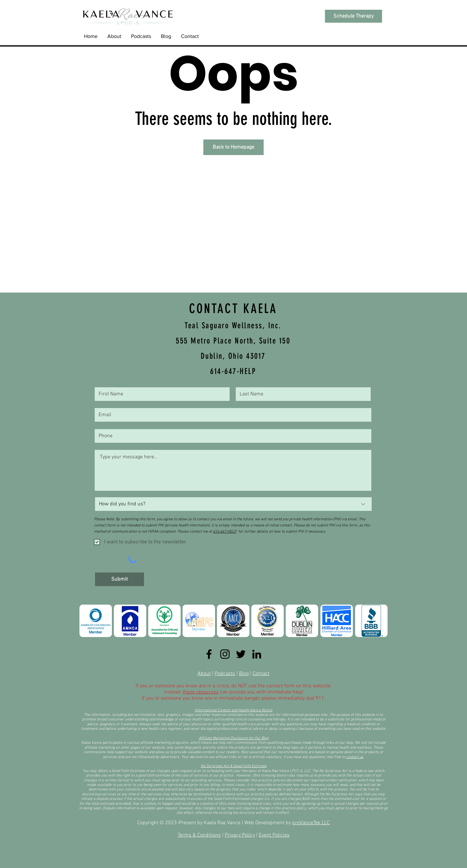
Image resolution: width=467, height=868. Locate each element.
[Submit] (120, 579)
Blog (244, 674)
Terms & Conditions (199, 835)
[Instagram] (225, 654)
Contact (261, 674)
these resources (201, 692)
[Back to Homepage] (233, 147)
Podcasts (225, 674)
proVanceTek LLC (311, 823)
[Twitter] (241, 654)
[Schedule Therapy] (353, 16)
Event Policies (274, 835)
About (204, 674)
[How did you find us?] (233, 504)
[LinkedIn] (257, 654)
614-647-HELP (225, 532)
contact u (354, 757)
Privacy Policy (240, 835)
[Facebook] (209, 654)
